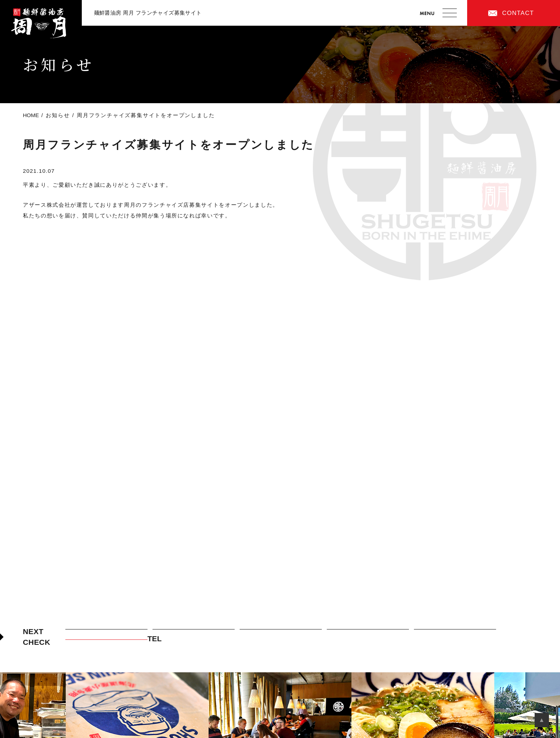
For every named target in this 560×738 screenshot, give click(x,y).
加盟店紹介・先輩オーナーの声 (368, 633)
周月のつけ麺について (194, 633)
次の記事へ (513, 250)
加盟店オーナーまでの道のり (455, 633)
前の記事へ (47, 250)
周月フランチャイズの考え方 (106, 633)
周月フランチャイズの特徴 (281, 633)
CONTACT (518, 13)
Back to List (280, 258)
